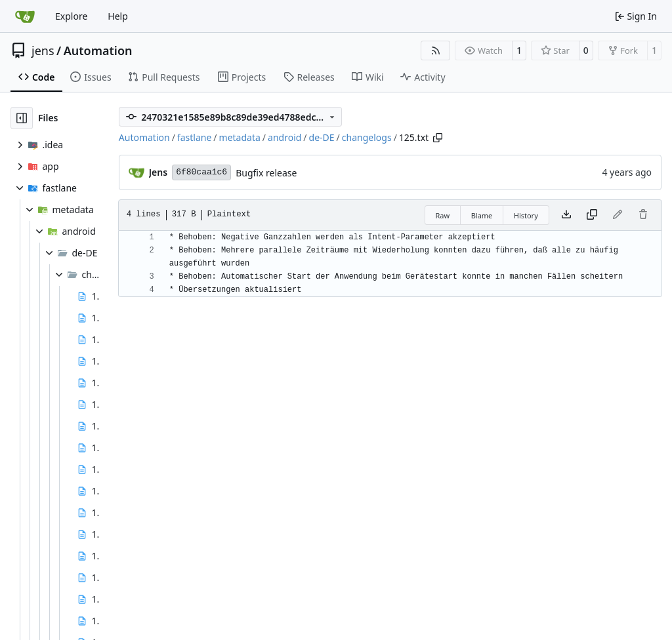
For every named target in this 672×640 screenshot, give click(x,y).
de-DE (322, 137)
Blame (482, 215)
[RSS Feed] (436, 50)
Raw (443, 215)
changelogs (367, 137)
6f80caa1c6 (201, 172)
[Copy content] (592, 215)
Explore (71, 16)
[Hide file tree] (22, 118)
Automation (98, 50)
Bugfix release (266, 173)
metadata (240, 137)
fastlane (194, 137)
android (284, 137)
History (526, 215)
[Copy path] (438, 138)
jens (43, 50)
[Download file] (566, 215)
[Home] (25, 16)
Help (118, 16)
